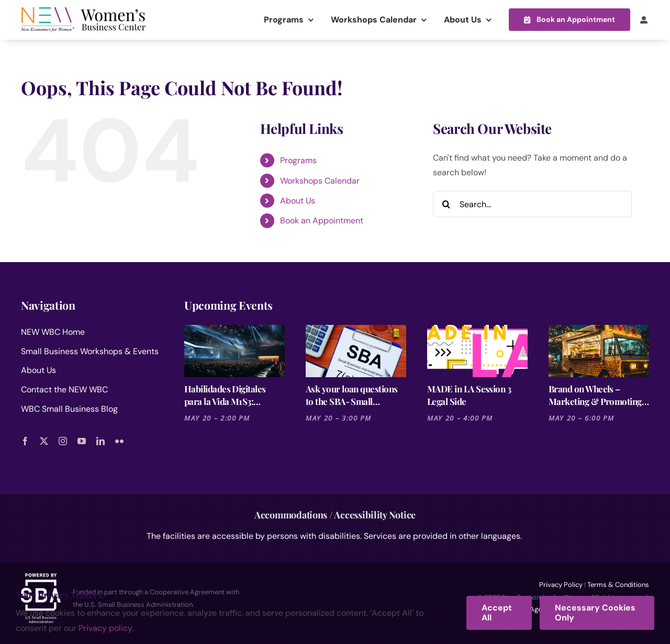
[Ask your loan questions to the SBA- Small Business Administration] (356, 351)
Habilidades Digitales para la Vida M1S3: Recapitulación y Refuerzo (234, 395)
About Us (298, 200)
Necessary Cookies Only (595, 613)
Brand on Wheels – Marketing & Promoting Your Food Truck (595, 395)
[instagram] (63, 440)
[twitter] (44, 440)
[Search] (446, 204)
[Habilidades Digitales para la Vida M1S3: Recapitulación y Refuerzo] (234, 351)
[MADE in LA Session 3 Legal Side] (477, 351)
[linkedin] (100, 440)
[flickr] (119, 440)
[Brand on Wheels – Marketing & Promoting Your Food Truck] (599, 351)
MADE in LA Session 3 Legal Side (469, 394)
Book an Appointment (322, 221)
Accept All (497, 613)
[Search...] (532, 204)
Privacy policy (105, 628)
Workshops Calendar (320, 180)
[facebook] (25, 440)
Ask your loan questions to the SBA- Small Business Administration (352, 395)
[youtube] (82, 440)
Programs (298, 160)
